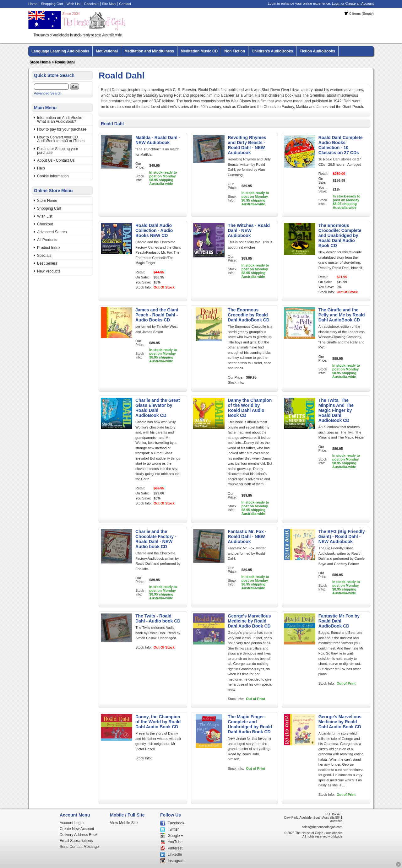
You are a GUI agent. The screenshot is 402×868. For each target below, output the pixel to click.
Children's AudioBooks (272, 51)
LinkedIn (175, 855)
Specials (44, 256)
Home (33, 4)
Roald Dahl (65, 62)
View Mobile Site (124, 823)
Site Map (109, 4)
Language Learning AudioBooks (60, 51)
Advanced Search (48, 93)
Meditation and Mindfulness (149, 51)
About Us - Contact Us (56, 160)
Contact (125, 4)
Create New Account (77, 829)
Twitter (173, 829)
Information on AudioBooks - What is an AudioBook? (61, 120)
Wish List (74, 4)
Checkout (91, 4)
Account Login (72, 823)
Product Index (49, 248)
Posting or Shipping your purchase (58, 151)
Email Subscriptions (76, 841)
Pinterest (175, 848)
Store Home (40, 62)
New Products (49, 271)
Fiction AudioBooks (317, 51)
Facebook (176, 823)
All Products (47, 240)
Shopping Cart (52, 4)
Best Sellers (47, 263)
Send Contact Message (79, 847)
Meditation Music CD (199, 51)
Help (41, 168)
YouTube (175, 842)
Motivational (107, 51)
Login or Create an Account (353, 3)
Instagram (176, 861)
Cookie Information (53, 176)
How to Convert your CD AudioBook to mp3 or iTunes (61, 139)
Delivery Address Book (79, 835)
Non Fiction (235, 51)
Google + (175, 836)
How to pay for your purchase (62, 129)
